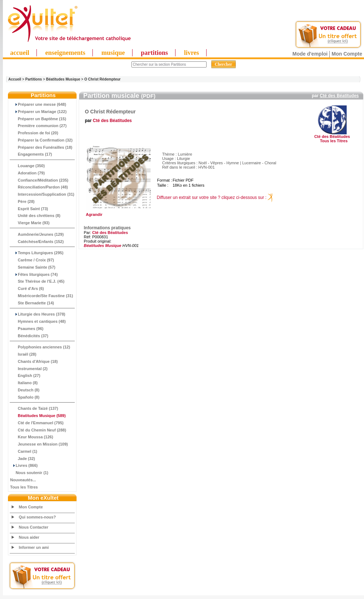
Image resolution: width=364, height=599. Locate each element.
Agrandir (117, 213)
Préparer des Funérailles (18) (41, 147)
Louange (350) (27, 166)
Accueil (15, 79)
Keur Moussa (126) (32, 437)
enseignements (65, 53)
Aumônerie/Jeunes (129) (37, 234)
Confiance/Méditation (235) (39, 180)
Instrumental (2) (29, 369)
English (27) (25, 376)
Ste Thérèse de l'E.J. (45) (37, 281)
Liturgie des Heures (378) (38, 314)
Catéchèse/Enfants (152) (37, 242)
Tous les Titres (24, 487)
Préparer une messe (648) (38, 104)
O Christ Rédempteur (102, 79)
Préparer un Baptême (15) (38, 119)
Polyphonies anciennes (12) (40, 347)
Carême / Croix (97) (32, 260)
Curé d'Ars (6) (27, 288)
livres (191, 53)
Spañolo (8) (25, 397)
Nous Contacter (34, 527)
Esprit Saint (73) (29, 209)
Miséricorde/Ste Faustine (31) (42, 296)
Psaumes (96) (27, 329)
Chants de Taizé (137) (34, 408)
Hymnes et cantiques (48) (38, 321)
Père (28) (22, 201)
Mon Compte (347, 54)
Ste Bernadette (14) (32, 303)
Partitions (34, 79)
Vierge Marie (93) (30, 223)
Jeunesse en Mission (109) (39, 444)
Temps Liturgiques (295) (37, 253)
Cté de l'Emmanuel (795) (37, 423)
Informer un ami (34, 547)
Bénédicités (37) (29, 336)
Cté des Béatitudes (339, 96)
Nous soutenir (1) (29, 473)
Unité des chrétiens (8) (35, 216)
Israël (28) (23, 354)
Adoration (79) (27, 173)
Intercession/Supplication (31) (42, 194)
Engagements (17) (31, 154)
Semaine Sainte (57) (33, 267)
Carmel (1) (24, 451)
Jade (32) (23, 459)
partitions (154, 53)
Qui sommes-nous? (37, 517)
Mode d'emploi (310, 54)
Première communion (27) (38, 126)
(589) (38, 416)
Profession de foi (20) (34, 133)
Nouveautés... (23, 480)
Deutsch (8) (25, 390)
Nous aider (29, 537)
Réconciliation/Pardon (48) (39, 187)
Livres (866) (24, 465)
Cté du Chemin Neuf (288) (38, 430)
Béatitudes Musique (63, 79)
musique (113, 53)
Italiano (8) (24, 383)
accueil (20, 53)
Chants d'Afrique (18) (34, 361)
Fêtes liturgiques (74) (34, 274)
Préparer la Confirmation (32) (41, 140)
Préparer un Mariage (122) (38, 112)
